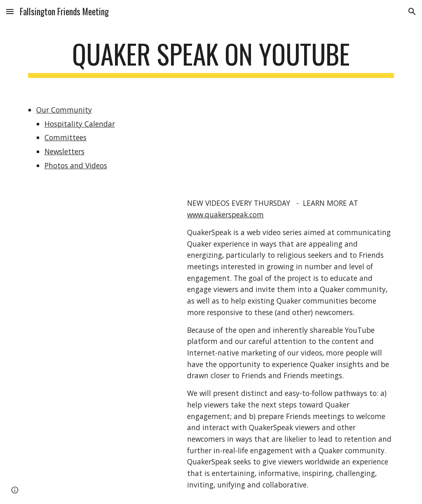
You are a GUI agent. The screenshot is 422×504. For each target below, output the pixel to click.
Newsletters (64, 151)
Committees (66, 137)
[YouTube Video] (100, 234)
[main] (211, 58)
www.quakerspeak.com (225, 214)
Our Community (64, 110)
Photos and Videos (76, 165)
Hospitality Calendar (80, 124)
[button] (10, 11)
